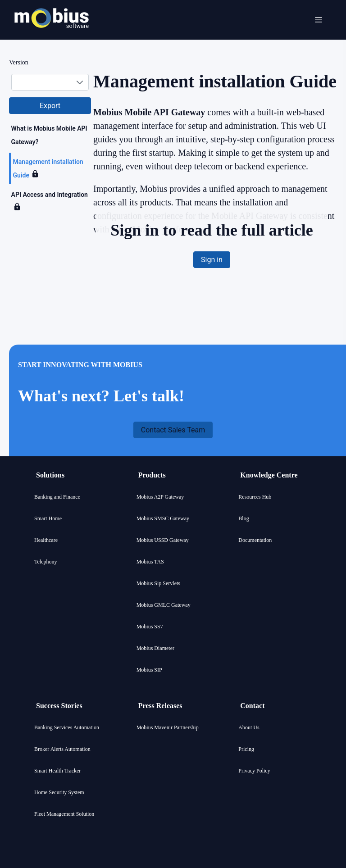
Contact (252, 706)
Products (152, 475)
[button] (50, 106)
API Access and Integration (50, 195)
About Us (249, 727)
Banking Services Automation (67, 727)
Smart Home (48, 518)
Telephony (46, 562)
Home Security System (59, 792)
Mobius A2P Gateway (160, 497)
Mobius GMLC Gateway (164, 605)
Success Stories (59, 706)
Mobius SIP (149, 670)
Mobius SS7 (150, 627)
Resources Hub (255, 497)
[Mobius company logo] (52, 39)
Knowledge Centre (269, 475)
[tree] (50, 168)
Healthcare (46, 540)
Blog (244, 518)
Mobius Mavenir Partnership (168, 727)
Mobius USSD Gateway (163, 540)
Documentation (255, 540)
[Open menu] (319, 20)
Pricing (246, 749)
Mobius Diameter (155, 648)
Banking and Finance (57, 497)
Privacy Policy (254, 771)
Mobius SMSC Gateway (163, 518)
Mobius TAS (150, 562)
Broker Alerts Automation (62, 749)
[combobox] (50, 82)
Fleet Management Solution (64, 814)
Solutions (50, 475)
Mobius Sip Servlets (158, 583)
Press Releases (160, 706)
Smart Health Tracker (57, 771)
